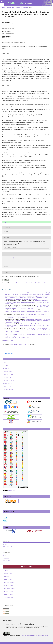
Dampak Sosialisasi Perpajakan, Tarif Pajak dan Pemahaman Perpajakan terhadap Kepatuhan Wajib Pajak (26, 324)
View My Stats (12, 491)
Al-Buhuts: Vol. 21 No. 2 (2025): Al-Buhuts (26, 299)
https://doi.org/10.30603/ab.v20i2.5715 (15, 43)
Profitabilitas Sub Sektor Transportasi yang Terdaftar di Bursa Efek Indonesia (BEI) (26, 301)
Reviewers (6, 368)
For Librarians (6, 560)
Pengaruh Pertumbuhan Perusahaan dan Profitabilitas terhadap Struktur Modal (26, 311)
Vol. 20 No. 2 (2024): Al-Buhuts (20, 8)
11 (13, 341)
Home (4, 8)
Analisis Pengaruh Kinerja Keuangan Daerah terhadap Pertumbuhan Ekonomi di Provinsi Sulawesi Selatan (26, 329)
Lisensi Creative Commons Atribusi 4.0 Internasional (34, 636)
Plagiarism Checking (8, 374)
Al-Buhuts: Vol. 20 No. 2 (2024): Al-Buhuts (39, 294)
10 (11, 341)
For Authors (6, 558)
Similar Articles (7, 290)
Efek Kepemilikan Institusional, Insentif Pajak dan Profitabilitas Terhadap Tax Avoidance (28, 294)
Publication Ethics (8, 371)
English (5, 545)
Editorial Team (7, 365)
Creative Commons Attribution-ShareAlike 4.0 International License (32, 283)
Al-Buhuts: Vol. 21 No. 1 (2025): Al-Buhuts (20, 338)
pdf (6, 222)
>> (15, 341)
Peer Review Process (8, 380)
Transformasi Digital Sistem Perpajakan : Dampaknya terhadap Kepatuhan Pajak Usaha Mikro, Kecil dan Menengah (27, 307)
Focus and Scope (7, 377)
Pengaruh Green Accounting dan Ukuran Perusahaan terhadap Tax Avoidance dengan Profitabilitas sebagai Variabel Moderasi (27, 298)
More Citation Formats (10, 247)
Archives (9, 8)
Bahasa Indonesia (8, 547)
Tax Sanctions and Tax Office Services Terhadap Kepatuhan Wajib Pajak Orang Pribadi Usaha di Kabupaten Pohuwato (28, 320)
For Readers (6, 556)
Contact (5, 362)
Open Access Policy (8, 389)
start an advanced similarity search (19, 344)
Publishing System (8, 386)
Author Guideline (8, 383)
